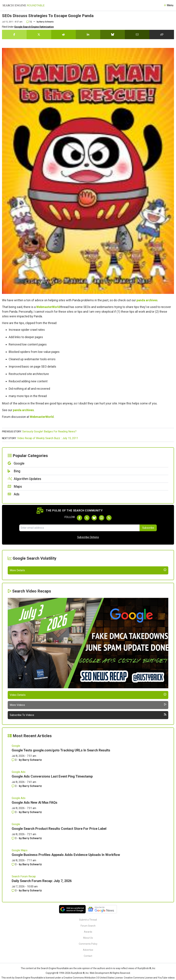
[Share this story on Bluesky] (113, 34)
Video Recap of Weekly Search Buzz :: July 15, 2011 (48, 438)
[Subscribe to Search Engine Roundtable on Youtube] (102, 518)
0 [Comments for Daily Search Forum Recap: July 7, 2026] (14, 971)
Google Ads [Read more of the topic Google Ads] (19, 852)
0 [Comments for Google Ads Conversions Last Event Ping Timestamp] (14, 866)
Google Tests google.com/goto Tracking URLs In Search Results (61, 831)
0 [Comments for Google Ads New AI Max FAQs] (14, 893)
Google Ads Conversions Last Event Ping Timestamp (52, 857)
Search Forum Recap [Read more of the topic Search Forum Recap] (24, 957)
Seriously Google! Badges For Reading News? (49, 431)
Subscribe (148, 528)
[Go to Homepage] (24, 5)
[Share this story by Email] (137, 34)
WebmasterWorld (48, 307)
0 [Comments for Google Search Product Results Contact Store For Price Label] (14, 919)
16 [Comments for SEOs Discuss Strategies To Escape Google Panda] (29, 22)
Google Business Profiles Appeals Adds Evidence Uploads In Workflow (66, 935)
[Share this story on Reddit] (63, 34)
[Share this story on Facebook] (14, 34)
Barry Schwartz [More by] (47, 22)
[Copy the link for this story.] (162, 34)
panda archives (147, 300)
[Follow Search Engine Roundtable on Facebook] (79, 518)
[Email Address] (79, 528)
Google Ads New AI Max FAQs (35, 883)
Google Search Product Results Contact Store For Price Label (59, 909)
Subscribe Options (88, 537)
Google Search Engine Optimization (34, 27)
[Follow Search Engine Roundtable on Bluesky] (94, 518)
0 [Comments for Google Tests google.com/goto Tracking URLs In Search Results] (14, 840)
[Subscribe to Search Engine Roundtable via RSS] (109, 518)
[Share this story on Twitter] (39, 34)
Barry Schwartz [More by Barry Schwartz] (32, 840)
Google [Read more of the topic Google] (16, 826)
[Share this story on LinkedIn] (88, 34)
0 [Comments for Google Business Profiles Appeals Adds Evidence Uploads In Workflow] (14, 945)
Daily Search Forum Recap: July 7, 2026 (42, 961)
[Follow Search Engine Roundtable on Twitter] (87, 518)
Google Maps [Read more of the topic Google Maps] (20, 931)
